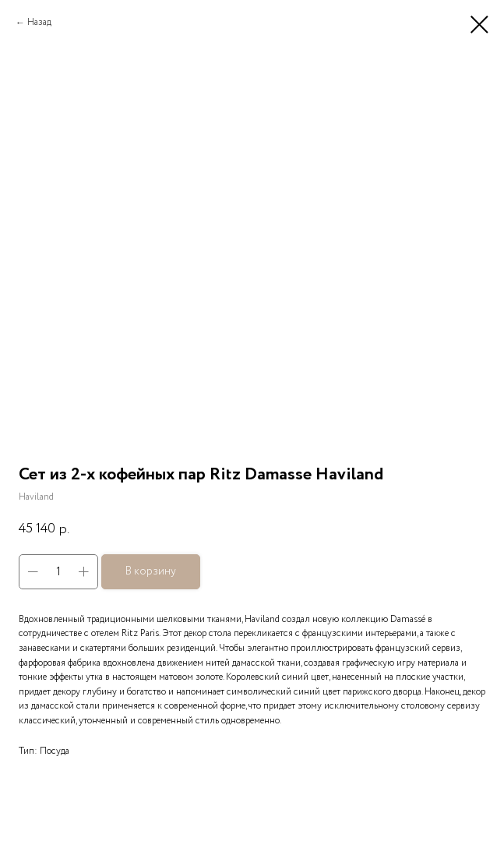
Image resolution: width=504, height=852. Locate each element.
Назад (39, 22)
